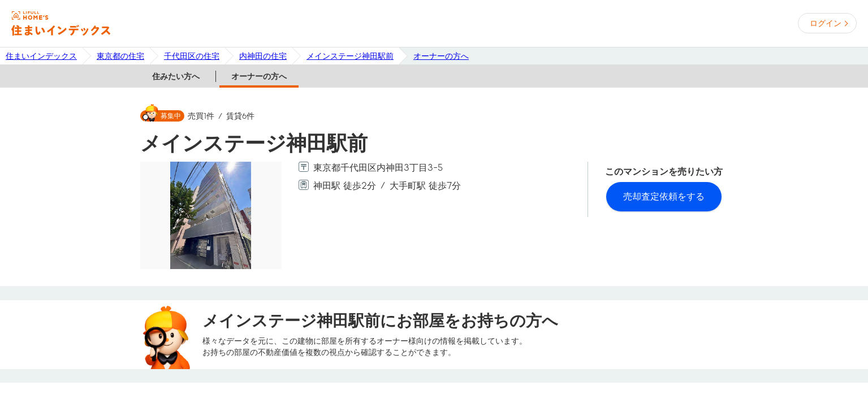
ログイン (826, 23)
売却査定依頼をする (664, 196)
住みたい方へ (176, 76)
